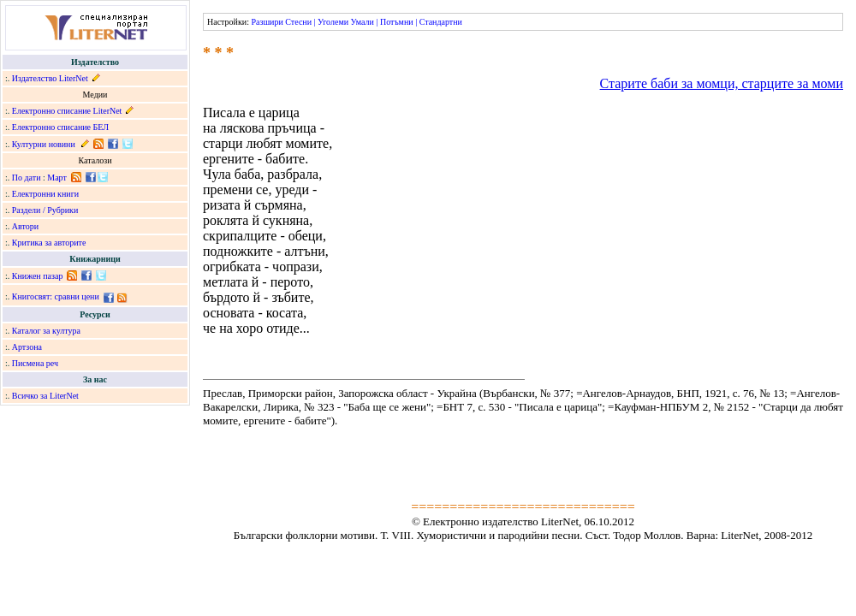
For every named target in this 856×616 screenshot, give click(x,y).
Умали (363, 22)
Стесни (298, 22)
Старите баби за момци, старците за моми (722, 83)
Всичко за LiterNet (45, 396)
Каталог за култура (46, 331)
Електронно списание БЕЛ (60, 127)
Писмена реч (35, 363)
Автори (25, 226)
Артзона (27, 347)
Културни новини (44, 144)
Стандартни (441, 22)
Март (57, 178)
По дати (27, 178)
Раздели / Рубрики (45, 210)
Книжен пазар (38, 276)
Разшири (267, 22)
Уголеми (333, 22)
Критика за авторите (49, 243)
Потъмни (397, 22)
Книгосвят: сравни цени (56, 296)
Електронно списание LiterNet (67, 111)
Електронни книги (45, 194)
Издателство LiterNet (50, 78)
